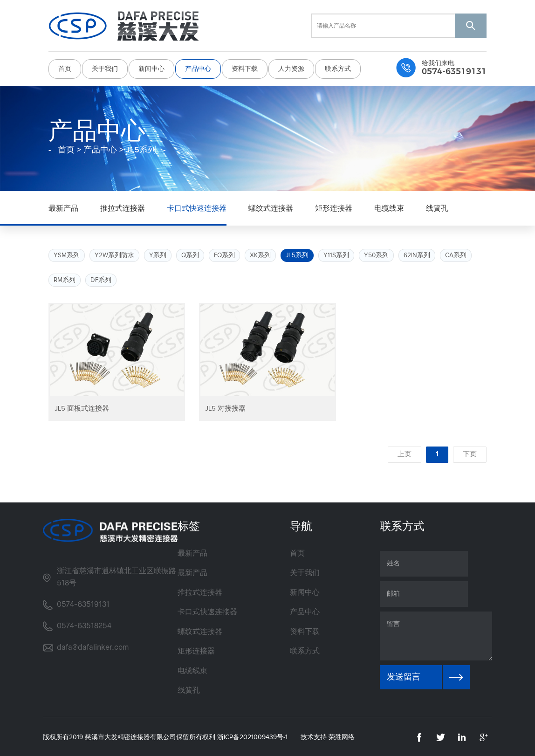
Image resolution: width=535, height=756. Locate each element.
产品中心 (198, 68)
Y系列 (158, 254)
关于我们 (105, 68)
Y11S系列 (338, 254)
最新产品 (63, 206)
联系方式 (338, 68)
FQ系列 (225, 254)
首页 (65, 68)
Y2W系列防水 (114, 254)
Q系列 (190, 254)
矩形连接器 (334, 206)
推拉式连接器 (123, 206)
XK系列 (262, 254)
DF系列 (102, 278)
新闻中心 (151, 68)
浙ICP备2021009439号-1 (252, 736)
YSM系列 (67, 254)
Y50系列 (378, 254)
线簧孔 (437, 206)
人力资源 (291, 68)
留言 (436, 635)
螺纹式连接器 (271, 206)
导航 (301, 525)
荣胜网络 (342, 736)
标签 (189, 525)
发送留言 (404, 676)
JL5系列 (299, 254)
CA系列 (458, 254)
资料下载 (245, 68)
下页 (469, 453)
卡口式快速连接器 (197, 206)
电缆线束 (389, 206)
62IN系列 (419, 254)
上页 (403, 453)
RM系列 (65, 278)
